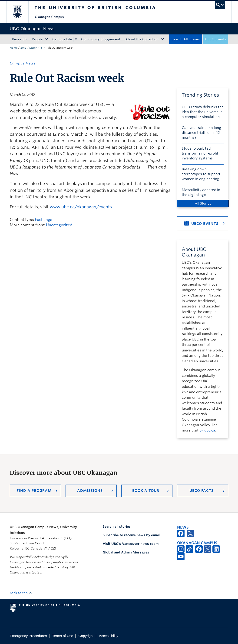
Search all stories (117, 526)
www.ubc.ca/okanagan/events (81, 207)
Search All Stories (186, 39)
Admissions (90, 491)
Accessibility (109, 636)
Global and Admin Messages (126, 552)
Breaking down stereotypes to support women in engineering (201, 174)
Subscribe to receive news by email (131, 535)
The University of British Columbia (21, 12)
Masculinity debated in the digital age (201, 192)
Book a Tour (146, 491)
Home (14, 48)
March (33, 48)
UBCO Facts (202, 491)
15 (41, 48)
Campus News (23, 63)
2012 (23, 48)
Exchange (43, 220)
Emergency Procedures (28, 636)
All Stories (203, 203)
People (37, 39)
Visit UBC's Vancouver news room (131, 544)
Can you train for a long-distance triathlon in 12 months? (202, 133)
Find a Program (34, 491)
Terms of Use (63, 636)
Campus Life (62, 39)
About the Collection (142, 39)
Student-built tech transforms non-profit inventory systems (200, 153)
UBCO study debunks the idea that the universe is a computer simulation (203, 112)
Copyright (86, 636)
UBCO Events (215, 39)
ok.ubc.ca (207, 430)
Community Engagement (101, 39)
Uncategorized (59, 225)
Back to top (21, 593)
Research (19, 39)
